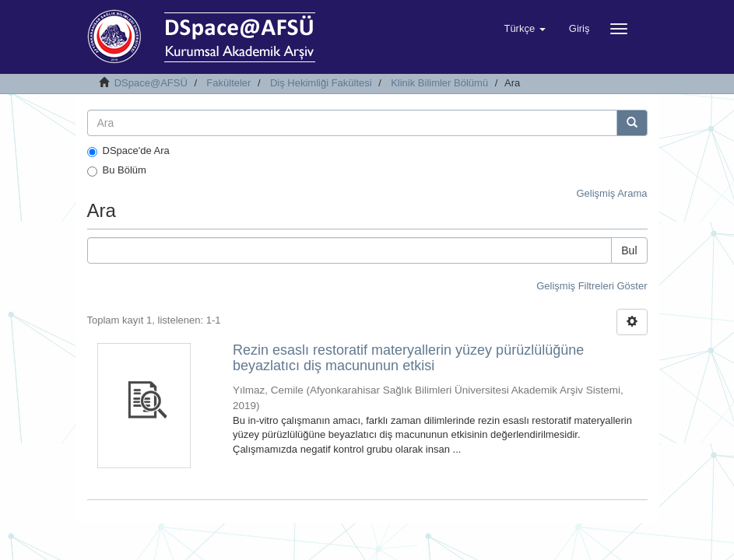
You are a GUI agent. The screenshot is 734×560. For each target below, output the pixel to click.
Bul (629, 250)
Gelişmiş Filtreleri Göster (592, 286)
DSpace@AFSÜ (151, 83)
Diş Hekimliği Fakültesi (321, 83)
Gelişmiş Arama (611, 193)
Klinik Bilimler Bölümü (439, 83)
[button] (524, 29)
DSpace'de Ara (128, 151)
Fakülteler (228, 83)
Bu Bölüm (117, 170)
